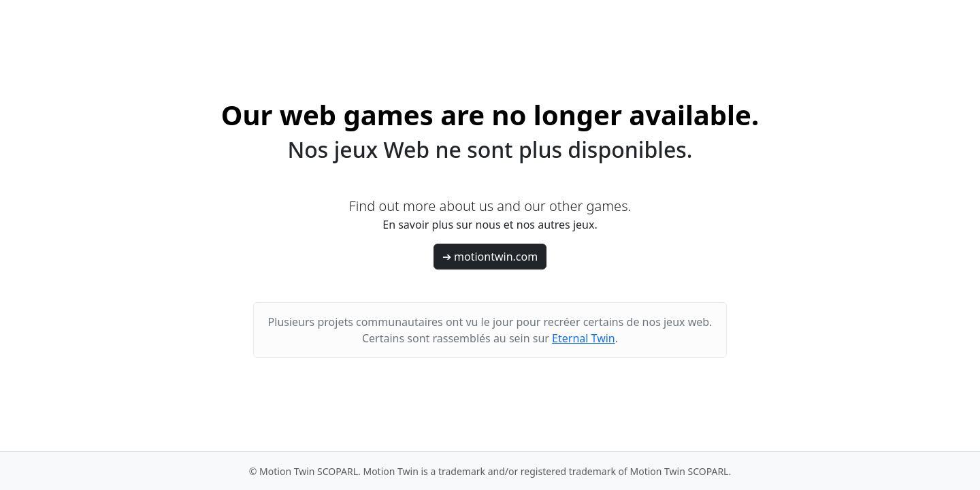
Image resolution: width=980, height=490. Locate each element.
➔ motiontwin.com (490, 257)
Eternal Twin (584, 338)
